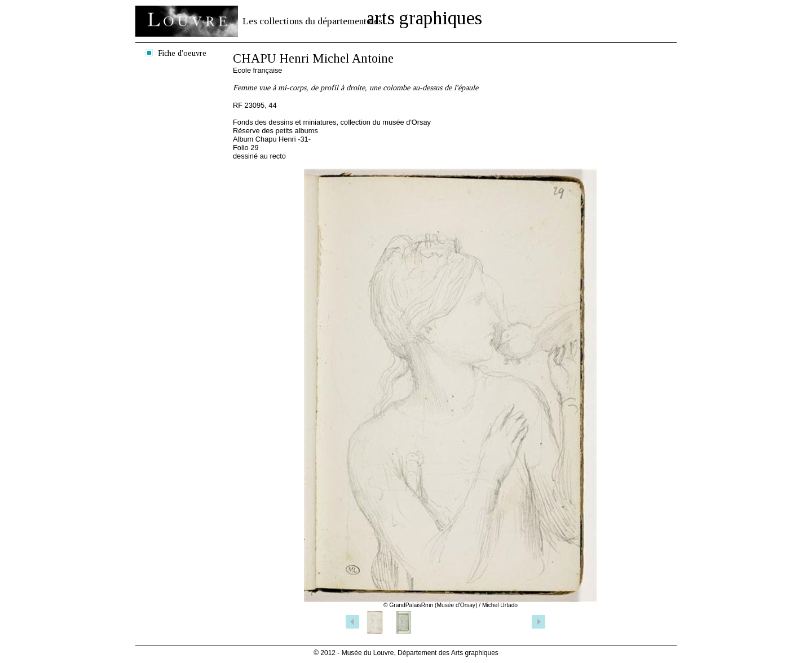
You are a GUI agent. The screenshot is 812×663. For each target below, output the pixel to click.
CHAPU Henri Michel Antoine (313, 58)
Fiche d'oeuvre (182, 53)
